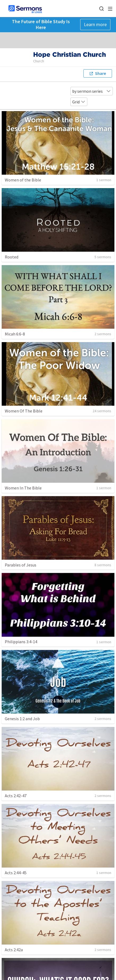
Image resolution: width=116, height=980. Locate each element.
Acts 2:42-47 (16, 796)
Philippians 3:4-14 (21, 642)
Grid (79, 102)
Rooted (12, 257)
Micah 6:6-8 (15, 334)
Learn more (95, 24)
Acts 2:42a (14, 950)
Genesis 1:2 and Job (22, 719)
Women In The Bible (23, 488)
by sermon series (92, 91)
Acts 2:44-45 (16, 873)
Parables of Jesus (21, 565)
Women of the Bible (23, 180)
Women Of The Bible (24, 411)
